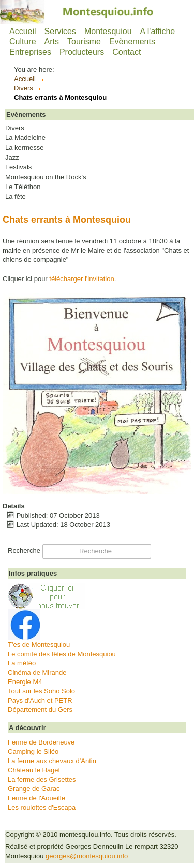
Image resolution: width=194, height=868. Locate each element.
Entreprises (30, 52)
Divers (15, 128)
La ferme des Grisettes (42, 779)
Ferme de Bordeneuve (41, 742)
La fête (16, 197)
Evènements (132, 42)
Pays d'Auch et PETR (40, 700)
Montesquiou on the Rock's (46, 177)
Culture (23, 42)
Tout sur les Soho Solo (41, 691)
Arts (52, 42)
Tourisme (84, 42)
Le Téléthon (23, 187)
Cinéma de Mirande (37, 672)
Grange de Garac (34, 789)
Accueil (23, 31)
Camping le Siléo (33, 751)
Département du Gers (40, 710)
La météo (22, 663)
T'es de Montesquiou (39, 645)
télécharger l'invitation (81, 279)
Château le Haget (34, 770)
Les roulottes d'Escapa (42, 807)
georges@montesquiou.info (87, 856)
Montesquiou (108, 31)
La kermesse (24, 148)
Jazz (12, 158)
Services (60, 31)
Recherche (24, 551)
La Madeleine (25, 138)
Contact (126, 52)
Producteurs (82, 52)
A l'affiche (158, 31)
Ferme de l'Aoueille (36, 798)
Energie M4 (25, 682)
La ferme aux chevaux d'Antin (52, 761)
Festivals (18, 167)
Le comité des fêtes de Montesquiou (62, 654)
